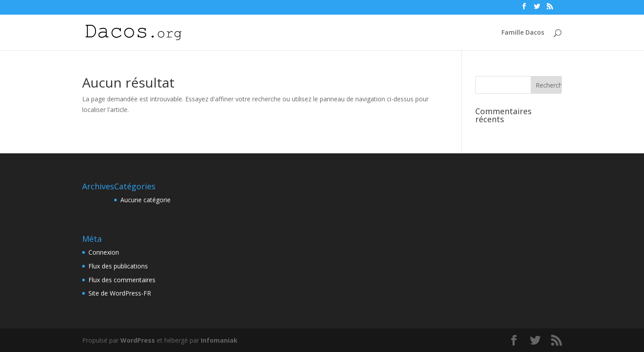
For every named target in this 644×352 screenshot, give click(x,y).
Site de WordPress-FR (120, 293)
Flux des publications (118, 266)
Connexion (104, 252)
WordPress (138, 340)
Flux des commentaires (122, 280)
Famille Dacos (523, 33)
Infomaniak (219, 340)
